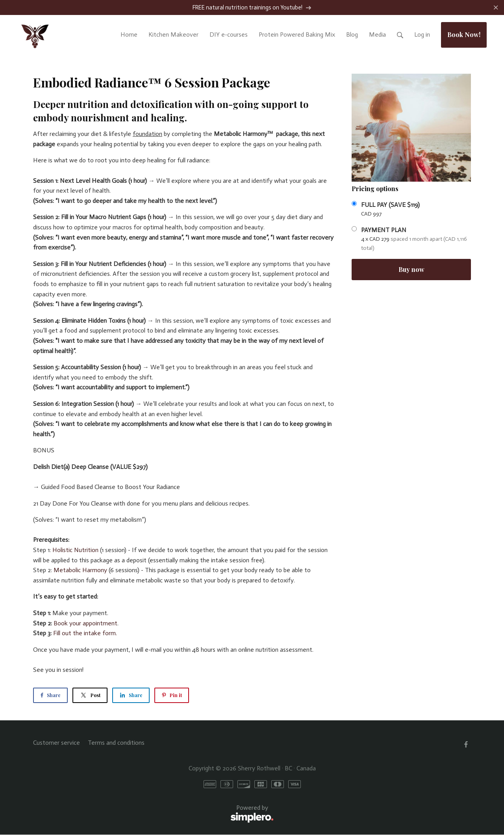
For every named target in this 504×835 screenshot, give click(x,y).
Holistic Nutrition (75, 550)
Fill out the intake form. (85, 633)
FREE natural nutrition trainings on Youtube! (252, 8)
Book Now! (464, 35)
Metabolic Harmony (80, 570)
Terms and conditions (116, 743)
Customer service (57, 743)
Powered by (153, 815)
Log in (422, 35)
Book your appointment (85, 624)
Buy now (411, 270)
